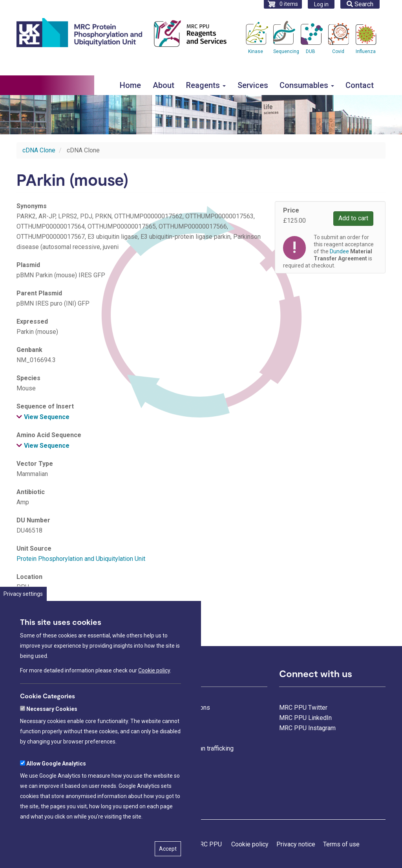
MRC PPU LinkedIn (305, 718)
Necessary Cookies (52, 729)
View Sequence (47, 417)
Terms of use (341, 844)
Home (130, 85)
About (164, 85)
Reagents (206, 85)
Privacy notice (296, 844)
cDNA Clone (39, 150)
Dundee (339, 251)
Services (253, 85)
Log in (321, 4)
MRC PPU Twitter (303, 708)
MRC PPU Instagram (307, 728)
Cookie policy (154, 690)
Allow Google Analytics (56, 783)
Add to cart (353, 218)
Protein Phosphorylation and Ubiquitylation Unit (81, 559)
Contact (360, 85)
